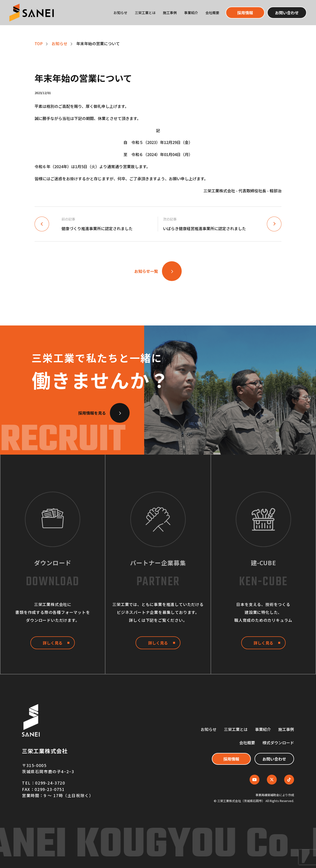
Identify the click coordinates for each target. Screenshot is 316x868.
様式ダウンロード (278, 743)
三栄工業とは (145, 13)
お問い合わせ (287, 13)
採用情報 (245, 13)
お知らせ (120, 13)
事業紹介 (191, 13)
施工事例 (170, 13)
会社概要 (212, 13)
